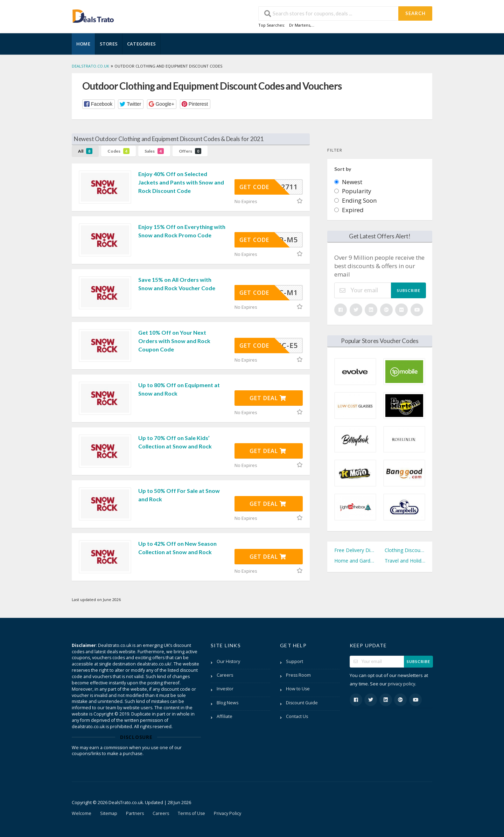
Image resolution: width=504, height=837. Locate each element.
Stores (109, 44)
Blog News (227, 703)
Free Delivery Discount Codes (355, 550)
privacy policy (401, 684)
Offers (190, 151)
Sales (154, 151)
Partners (135, 813)
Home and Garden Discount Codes (355, 561)
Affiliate (225, 716)
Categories (141, 44)
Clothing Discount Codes (405, 550)
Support (295, 661)
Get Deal (268, 398)
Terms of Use (191, 813)
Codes (118, 151)
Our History (228, 661)
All (85, 151)
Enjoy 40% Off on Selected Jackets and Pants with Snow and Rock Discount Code (181, 182)
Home (83, 44)
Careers (225, 675)
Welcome (82, 813)
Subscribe (409, 290)
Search (415, 13)
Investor (225, 689)
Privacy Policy (227, 813)
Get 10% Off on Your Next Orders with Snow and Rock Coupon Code (174, 341)
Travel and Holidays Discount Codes (405, 561)
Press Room (298, 675)
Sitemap (109, 813)
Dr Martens (300, 25)
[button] (99, 104)
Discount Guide (302, 703)
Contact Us (297, 716)
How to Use (298, 689)
